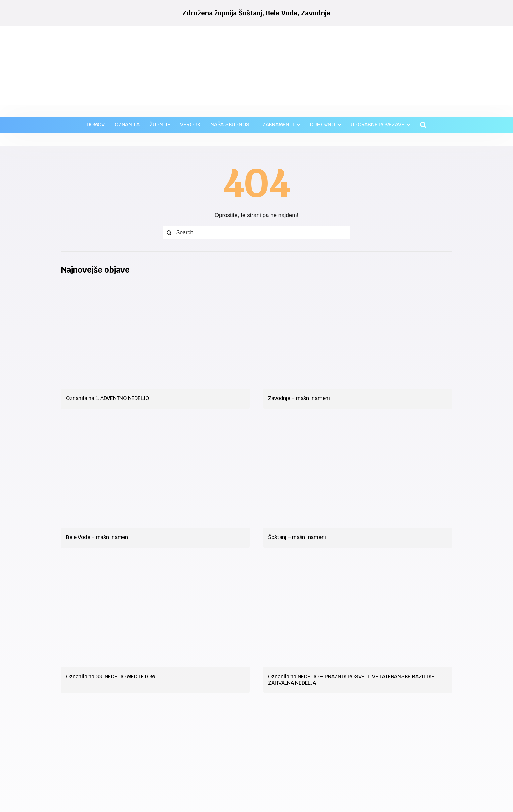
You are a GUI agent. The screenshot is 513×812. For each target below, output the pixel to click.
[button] (423, 125)
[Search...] (257, 233)
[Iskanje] (169, 233)
